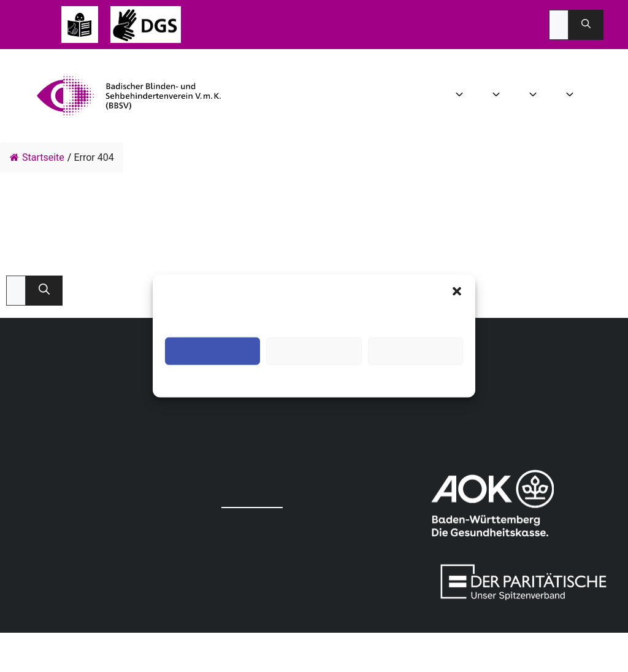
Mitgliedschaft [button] (571, 96)
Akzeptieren (213, 351)
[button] (457, 291)
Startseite (37, 157)
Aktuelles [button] (498, 96)
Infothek (594, 96)
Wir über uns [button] (461, 96)
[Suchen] (586, 25)
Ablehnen (314, 351)
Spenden (613, 96)
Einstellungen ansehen (415, 351)
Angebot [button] (534, 96)
